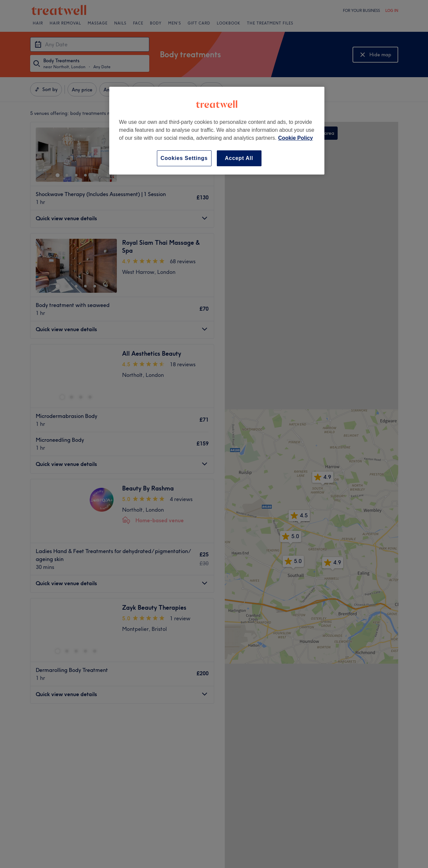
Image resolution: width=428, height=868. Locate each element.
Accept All (239, 158)
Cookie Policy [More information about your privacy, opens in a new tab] (295, 138)
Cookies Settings (184, 158)
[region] (217, 131)
